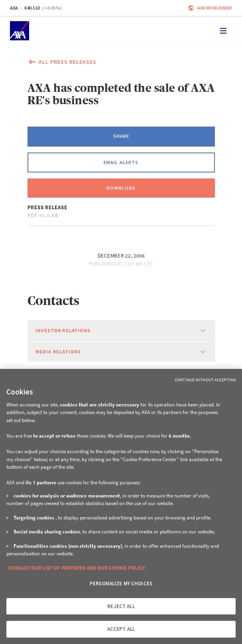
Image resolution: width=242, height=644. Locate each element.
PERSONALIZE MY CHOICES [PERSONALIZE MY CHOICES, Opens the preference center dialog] (121, 584)
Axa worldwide (215, 8)
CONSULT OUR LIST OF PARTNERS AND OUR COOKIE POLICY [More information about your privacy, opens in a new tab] (77, 568)
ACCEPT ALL (121, 629)
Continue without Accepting (205, 380)
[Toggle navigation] (223, 31)
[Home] (20, 31)
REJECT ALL (121, 606)
